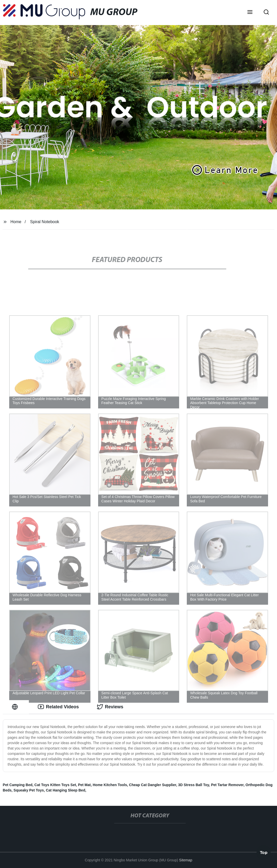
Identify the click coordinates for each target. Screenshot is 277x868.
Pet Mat (84, 785)
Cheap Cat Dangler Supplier (153, 785)
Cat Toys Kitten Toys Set (55, 785)
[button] (250, 13)
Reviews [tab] (110, 707)
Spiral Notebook (45, 222)
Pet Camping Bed (18, 785)
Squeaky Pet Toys (29, 790)
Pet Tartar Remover (227, 785)
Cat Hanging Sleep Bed (65, 790)
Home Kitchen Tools (110, 785)
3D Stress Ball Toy (194, 785)
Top (264, 853)
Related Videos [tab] (58, 707)
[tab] (16, 707)
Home (16, 222)
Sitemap (186, 860)
